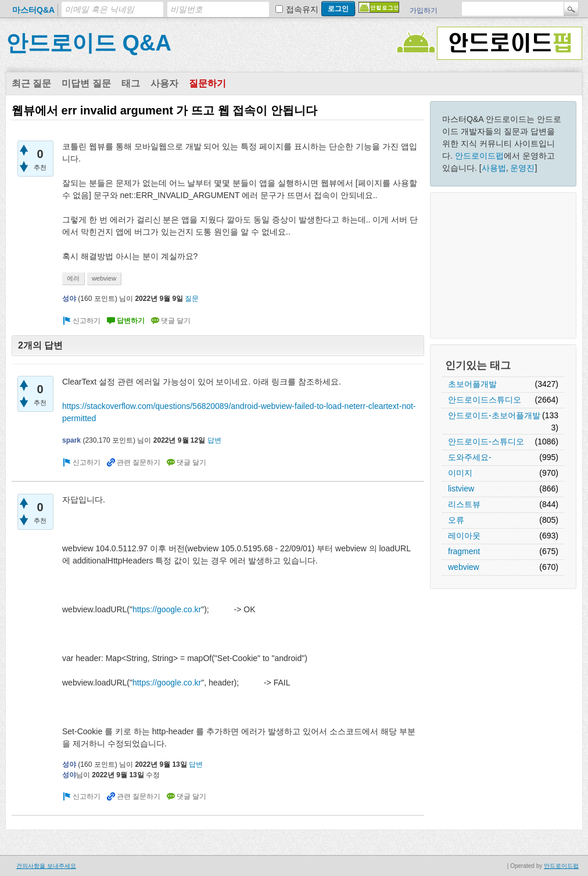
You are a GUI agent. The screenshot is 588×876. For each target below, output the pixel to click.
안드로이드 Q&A (89, 43)
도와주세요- (470, 457)
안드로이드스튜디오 (485, 400)
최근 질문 (31, 83)
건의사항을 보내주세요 (46, 866)
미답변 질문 (86, 83)
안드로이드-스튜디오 (486, 441)
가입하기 (424, 10)
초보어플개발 (472, 384)
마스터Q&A (33, 10)
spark (71, 440)
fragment (464, 551)
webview (464, 567)
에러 (73, 278)
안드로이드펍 (479, 156)
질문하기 (207, 83)
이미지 (460, 473)
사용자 (164, 83)
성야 (69, 299)
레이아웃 (464, 536)
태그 (131, 83)
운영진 (522, 168)
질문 (192, 299)
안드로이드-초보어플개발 (494, 415)
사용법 (494, 168)
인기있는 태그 (478, 365)
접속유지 (302, 9)
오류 (456, 520)
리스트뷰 (464, 504)
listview (461, 489)
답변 (214, 440)
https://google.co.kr (167, 609)
